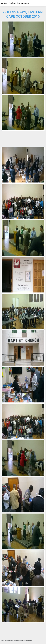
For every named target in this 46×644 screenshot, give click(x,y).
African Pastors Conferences (15, 3)
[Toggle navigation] (42, 3)
